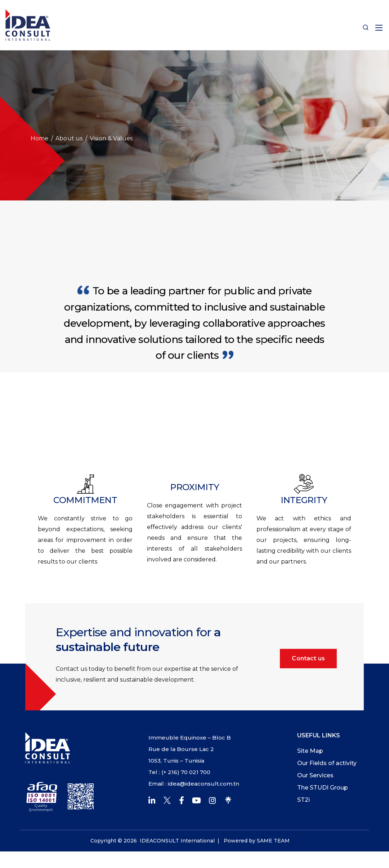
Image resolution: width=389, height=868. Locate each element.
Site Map (310, 751)
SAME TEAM (273, 841)
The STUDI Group (323, 788)
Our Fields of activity (327, 763)
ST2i (303, 800)
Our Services (315, 775)
